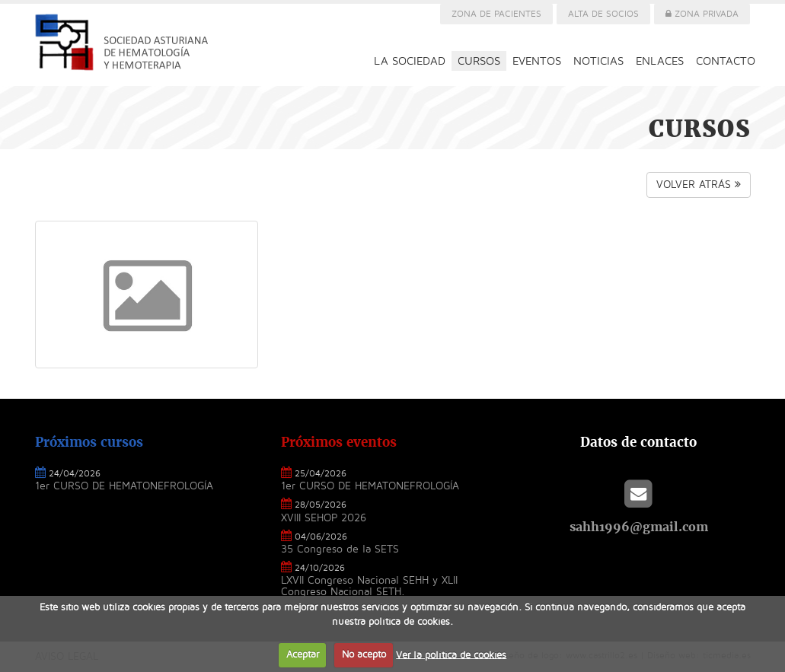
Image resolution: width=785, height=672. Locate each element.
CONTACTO (726, 61)
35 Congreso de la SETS (340, 549)
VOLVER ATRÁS (699, 185)
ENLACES (660, 61)
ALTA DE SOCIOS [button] (603, 14)
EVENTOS (537, 61)
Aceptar (303, 654)
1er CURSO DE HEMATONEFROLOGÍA (124, 486)
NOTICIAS (598, 61)
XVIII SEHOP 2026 (324, 518)
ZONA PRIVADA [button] (702, 14)
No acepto (364, 654)
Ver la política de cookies (451, 654)
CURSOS (479, 61)
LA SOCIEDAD (410, 61)
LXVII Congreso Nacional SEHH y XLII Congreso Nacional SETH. (369, 586)
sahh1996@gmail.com (639, 527)
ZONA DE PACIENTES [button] (496, 14)
